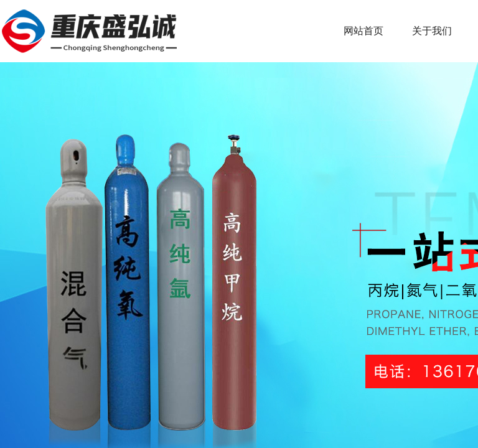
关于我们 (432, 31)
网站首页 (363, 31)
